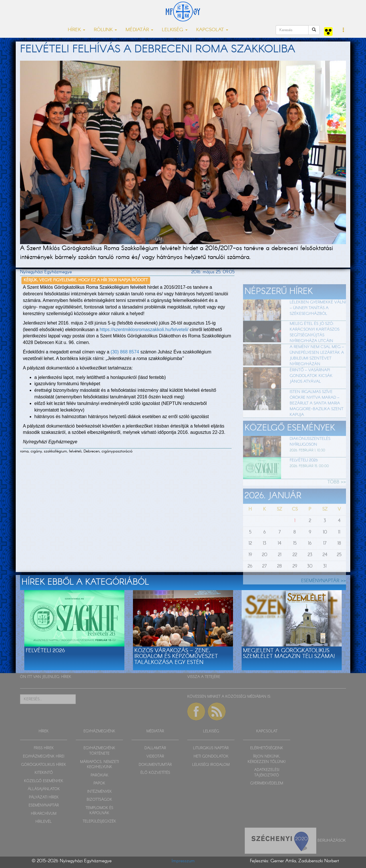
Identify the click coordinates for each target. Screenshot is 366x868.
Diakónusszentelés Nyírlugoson (310, 454)
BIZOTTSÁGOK (99, 800)
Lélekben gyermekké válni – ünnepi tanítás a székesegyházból (318, 321)
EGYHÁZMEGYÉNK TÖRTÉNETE (99, 751)
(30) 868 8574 (125, 352)
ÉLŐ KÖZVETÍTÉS (155, 773)
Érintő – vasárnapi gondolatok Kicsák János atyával (311, 389)
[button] (344, 30)
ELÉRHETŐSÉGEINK (267, 748)
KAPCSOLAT (267, 731)
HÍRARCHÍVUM (44, 814)
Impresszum (183, 861)
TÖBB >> (337, 495)
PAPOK (99, 783)
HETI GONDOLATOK (211, 757)
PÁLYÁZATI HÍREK (44, 797)
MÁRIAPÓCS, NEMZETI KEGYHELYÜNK (100, 765)
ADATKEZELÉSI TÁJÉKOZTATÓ (267, 773)
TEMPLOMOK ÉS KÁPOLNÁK (99, 811)
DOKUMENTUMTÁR (155, 765)
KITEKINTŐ (44, 773)
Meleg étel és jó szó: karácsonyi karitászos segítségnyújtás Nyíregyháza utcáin (315, 345)
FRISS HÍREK (44, 748)
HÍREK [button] (76, 30)
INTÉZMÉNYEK (100, 792)
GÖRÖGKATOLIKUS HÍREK (44, 765)
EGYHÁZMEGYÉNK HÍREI (44, 757)
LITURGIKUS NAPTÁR (211, 748)
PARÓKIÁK (100, 775)
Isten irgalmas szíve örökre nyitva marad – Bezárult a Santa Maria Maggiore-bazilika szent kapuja (317, 416)
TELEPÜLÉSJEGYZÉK (99, 821)
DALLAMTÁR (155, 748)
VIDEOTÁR (155, 757)
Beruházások (332, 841)
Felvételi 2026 (304, 473)
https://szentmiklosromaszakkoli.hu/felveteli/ (144, 330)
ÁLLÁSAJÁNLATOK (44, 789)
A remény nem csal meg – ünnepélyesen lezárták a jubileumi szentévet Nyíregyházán (317, 369)
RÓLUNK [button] (105, 30)
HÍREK (66, 677)
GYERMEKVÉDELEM (267, 783)
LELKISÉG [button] (175, 30)
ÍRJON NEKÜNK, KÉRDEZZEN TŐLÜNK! (267, 759)
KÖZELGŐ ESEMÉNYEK (44, 781)
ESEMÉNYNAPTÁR (44, 805)
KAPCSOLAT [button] (212, 30)
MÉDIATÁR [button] (139, 30)
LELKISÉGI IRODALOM (211, 765)
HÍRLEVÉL (44, 822)
